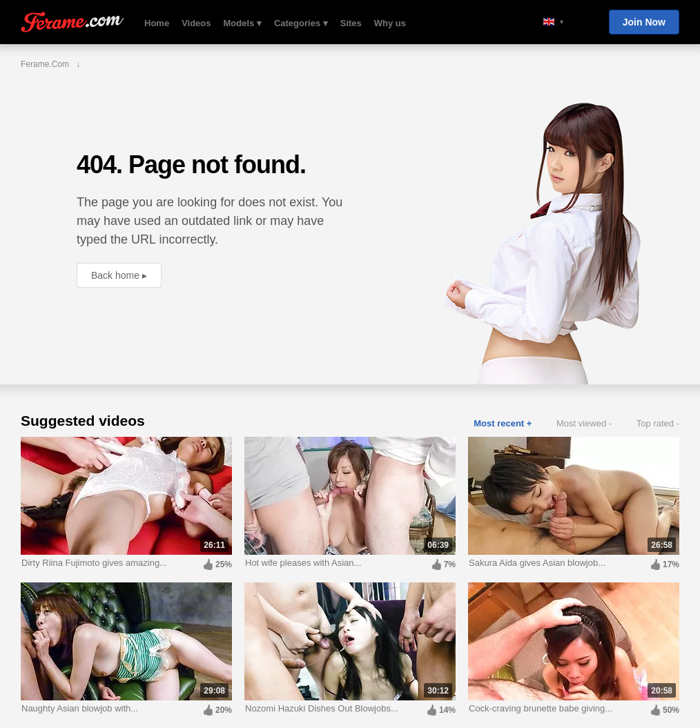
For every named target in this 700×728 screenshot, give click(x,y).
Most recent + (503, 423)
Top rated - (658, 423)
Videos (196, 23)
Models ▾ (243, 23)
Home (157, 23)
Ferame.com (72, 22)
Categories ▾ (301, 23)
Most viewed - (584, 423)
